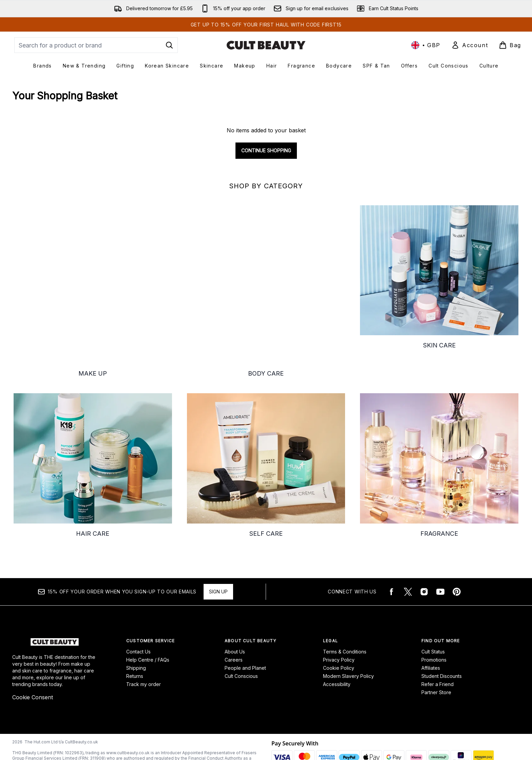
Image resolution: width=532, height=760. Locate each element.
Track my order (144, 656)
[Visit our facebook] (392, 564)
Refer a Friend (438, 656)
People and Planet (245, 640)
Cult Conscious (241, 648)
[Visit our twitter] (408, 564)
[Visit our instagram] (424, 564)
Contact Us (138, 623)
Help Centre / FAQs (148, 632)
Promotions (434, 632)
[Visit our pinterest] (457, 564)
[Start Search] (169, 45)
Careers (234, 632)
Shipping (136, 640)
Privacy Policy (339, 632)
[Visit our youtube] (440, 564)
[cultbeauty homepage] (266, 45)
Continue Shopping (266, 150)
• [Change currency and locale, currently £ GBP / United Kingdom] (426, 45)
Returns (135, 648)
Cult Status (433, 623)
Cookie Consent (33, 669)
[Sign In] (470, 45)
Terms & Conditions (345, 623)
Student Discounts (442, 648)
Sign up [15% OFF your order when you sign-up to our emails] (218, 563)
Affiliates (431, 640)
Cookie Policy (339, 640)
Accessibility (337, 656)
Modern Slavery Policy (348, 648)
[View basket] (510, 45)
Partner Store (436, 664)
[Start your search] (96, 45)
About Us (235, 623)
